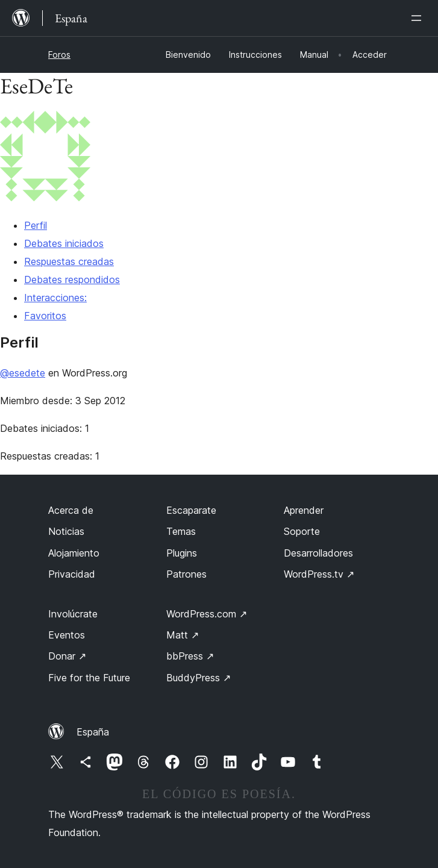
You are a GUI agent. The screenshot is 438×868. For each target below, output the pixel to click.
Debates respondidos (72, 279)
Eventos (67, 635)
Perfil (36, 225)
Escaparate (191, 510)
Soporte (302, 531)
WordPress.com (207, 614)
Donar (67, 656)
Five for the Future (89, 678)
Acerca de (71, 510)
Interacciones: (55, 298)
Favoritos (45, 316)
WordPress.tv (319, 574)
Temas (181, 531)
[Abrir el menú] (419, 18)
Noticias (66, 531)
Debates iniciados (64, 243)
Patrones (186, 574)
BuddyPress (199, 678)
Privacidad (72, 574)
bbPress (190, 656)
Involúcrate (73, 614)
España (93, 732)
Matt (183, 635)
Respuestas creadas (69, 261)
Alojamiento (74, 553)
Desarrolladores (318, 553)
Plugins (182, 553)
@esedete (23, 373)
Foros (59, 55)
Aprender (304, 510)
